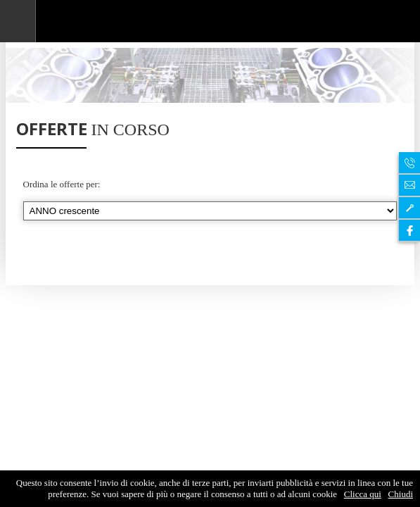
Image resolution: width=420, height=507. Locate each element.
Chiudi (401, 494)
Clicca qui (363, 494)
